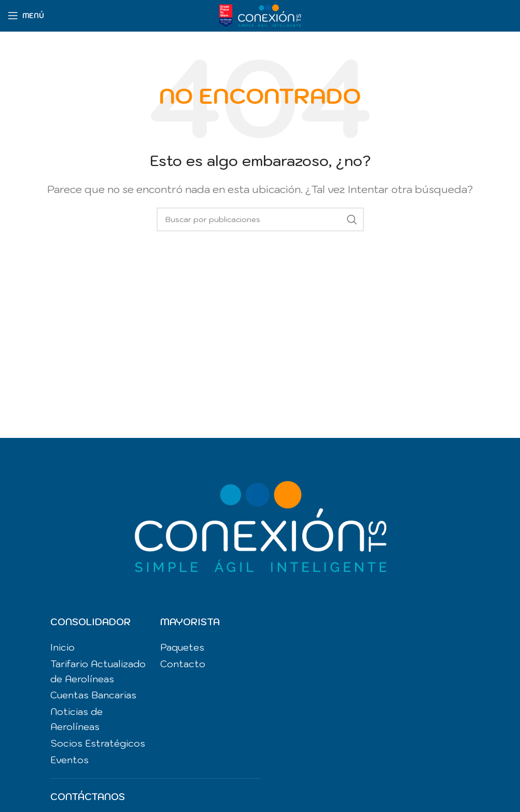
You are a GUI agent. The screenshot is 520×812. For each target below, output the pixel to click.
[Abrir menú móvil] (26, 16)
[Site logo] (260, 14)
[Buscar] (260, 219)
